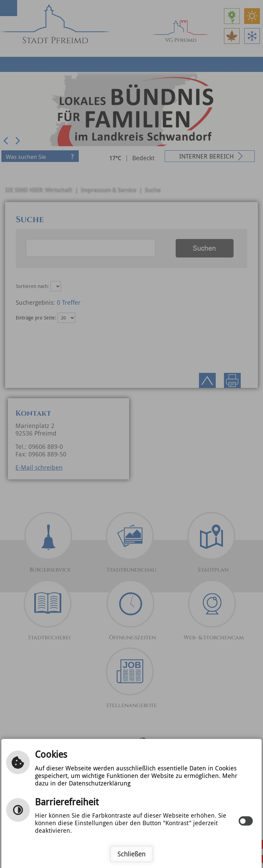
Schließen (131, 854)
